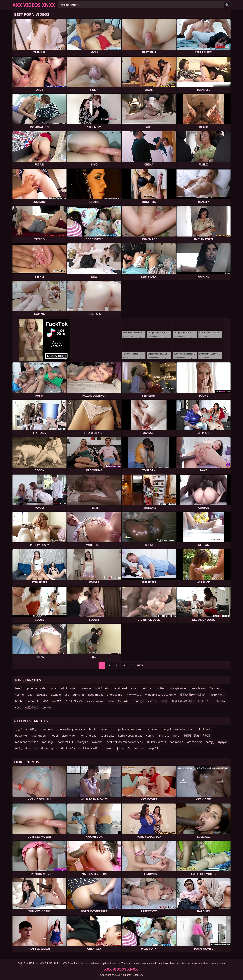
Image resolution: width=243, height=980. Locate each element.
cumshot (78, 695)
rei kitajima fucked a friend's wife (78, 748)
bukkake (42, 695)
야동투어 (123, 701)
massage (85, 688)
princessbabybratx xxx (71, 729)
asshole (56, 695)
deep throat (96, 695)
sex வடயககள (95, 701)
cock (18, 707)
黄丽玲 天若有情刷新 (192, 695)
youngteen (39, 736)
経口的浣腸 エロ (156, 742)
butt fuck (147, 688)
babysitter (22, 736)
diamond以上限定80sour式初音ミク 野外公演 (54, 701)
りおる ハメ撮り (26, 729)
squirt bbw (107, 736)
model (54, 736)
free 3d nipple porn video (31, 688)
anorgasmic (114, 695)
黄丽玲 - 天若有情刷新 (197, 736)
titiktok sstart (204, 729)
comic (150, 736)
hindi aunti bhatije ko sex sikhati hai (169, 729)
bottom (162, 688)
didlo (111, 701)
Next (140, 665)
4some (19, 695)
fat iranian (177, 742)
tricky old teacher (26, 748)
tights (93, 729)
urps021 (154, 748)
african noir (195, 742)
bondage (138, 701)
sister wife (68, 736)
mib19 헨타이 (217, 695)
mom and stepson (27, 742)
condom (48, 707)
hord (176, 736)
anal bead (121, 688)
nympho (97, 742)
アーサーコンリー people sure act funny (151, 695)
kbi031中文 (32, 707)
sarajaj (210, 742)
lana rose (163, 736)
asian (134, 688)
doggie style (178, 688)
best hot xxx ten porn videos (125, 742)
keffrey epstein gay (130, 736)
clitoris (152, 701)
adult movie (68, 688)
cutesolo (108, 748)
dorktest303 (65, 742)
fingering (47, 748)
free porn (47, 729)
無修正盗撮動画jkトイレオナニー (192, 701)
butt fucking (103, 688)
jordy (120, 748)
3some (214, 688)
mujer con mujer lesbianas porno (121, 729)
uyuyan (223, 742)
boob (18, 701)
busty (164, 701)
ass (67, 695)
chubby (220, 701)
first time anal (137, 748)
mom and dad (88, 736)
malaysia (83, 742)
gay (30, 695)
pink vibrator (198, 688)
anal (54, 688)
